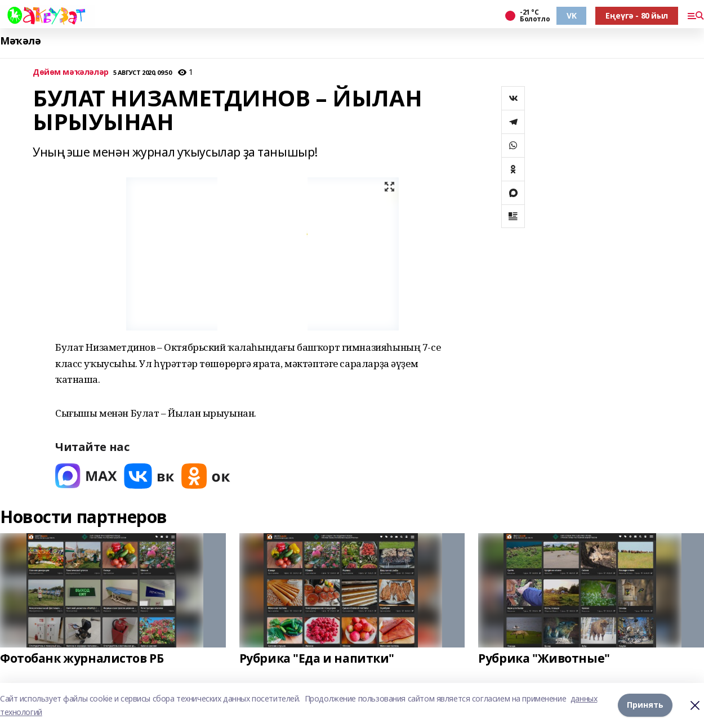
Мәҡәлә (20, 41)
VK (571, 15)
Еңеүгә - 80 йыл (637, 15)
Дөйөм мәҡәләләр (71, 72)
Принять (645, 705)
